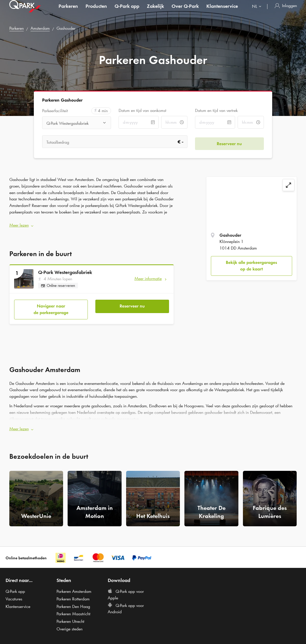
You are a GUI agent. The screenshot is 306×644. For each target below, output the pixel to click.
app (127, 11)
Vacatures (14, 594)
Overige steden (69, 624)
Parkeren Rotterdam (73, 594)
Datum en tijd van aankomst (142, 110)
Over (185, 11)
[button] (92, 224)
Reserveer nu (132, 302)
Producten (96, 11)
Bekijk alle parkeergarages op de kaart (251, 266)
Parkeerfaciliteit (55, 111)
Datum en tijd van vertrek (216, 110)
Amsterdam (40, 28)
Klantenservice (222, 11)
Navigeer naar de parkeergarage (51, 306)
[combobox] (258, 12)
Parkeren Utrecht (70, 616)
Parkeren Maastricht (73, 609)
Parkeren (68, 11)
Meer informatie (148, 277)
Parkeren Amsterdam (74, 586)
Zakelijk (155, 11)
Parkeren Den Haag (73, 601)
